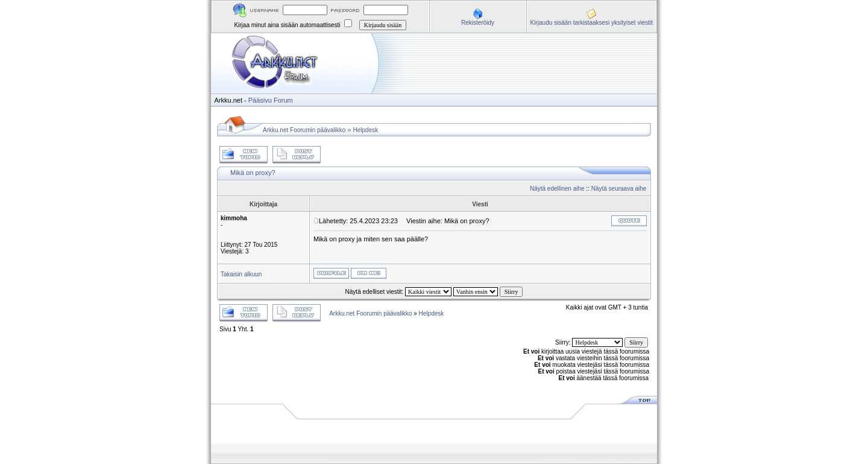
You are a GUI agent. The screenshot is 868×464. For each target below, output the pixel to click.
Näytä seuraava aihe (619, 189)
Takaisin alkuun (241, 274)
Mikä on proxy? (253, 173)
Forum (283, 100)
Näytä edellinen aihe (557, 189)
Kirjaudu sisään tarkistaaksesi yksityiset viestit (592, 23)
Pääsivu (260, 100)
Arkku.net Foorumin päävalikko (304, 130)
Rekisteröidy (478, 23)
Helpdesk (366, 130)
